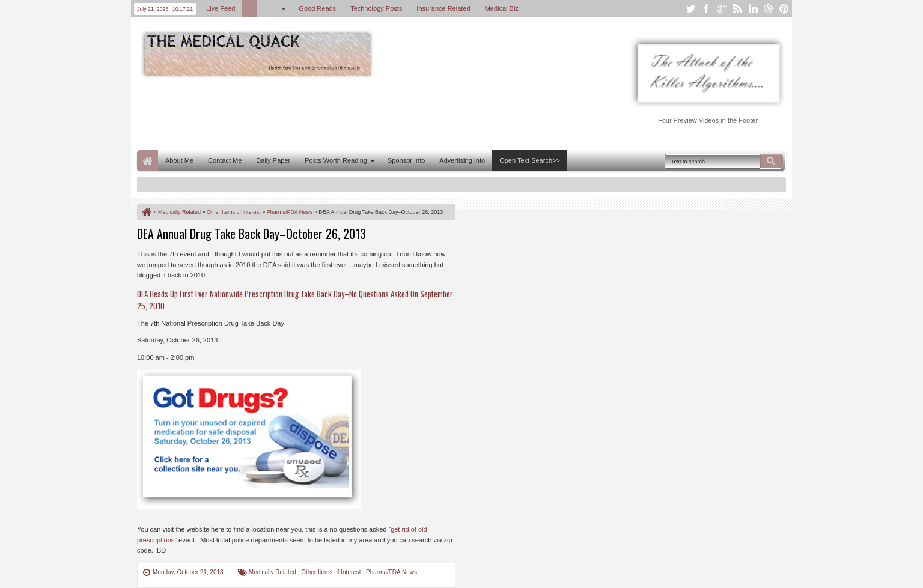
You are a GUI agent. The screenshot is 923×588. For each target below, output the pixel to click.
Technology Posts (376, 8)
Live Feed (221, 8)
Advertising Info (462, 160)
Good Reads (317, 8)
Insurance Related (443, 8)
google (722, 9)
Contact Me (225, 160)
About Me (179, 160)
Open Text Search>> (530, 160)
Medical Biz (502, 8)
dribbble (769, 9)
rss (737, 9)
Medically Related (273, 572)
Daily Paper (273, 160)
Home (148, 161)
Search (772, 161)
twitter (690, 9)
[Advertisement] (356, 113)
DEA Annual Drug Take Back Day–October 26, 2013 (251, 234)
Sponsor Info (406, 160)
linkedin (753, 9)
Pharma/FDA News (391, 572)
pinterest (784, 9)
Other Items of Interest (332, 572)
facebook (706, 9)
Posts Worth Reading (336, 160)
